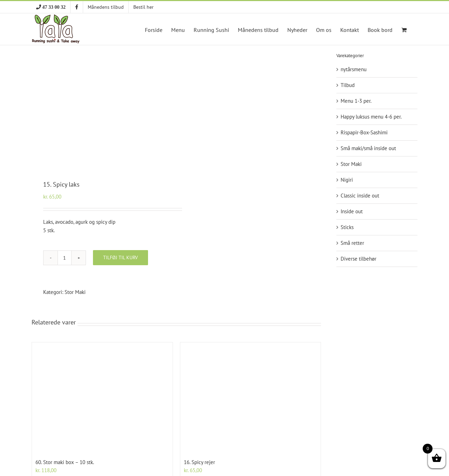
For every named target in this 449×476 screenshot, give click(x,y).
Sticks (347, 227)
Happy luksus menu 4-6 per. (371, 117)
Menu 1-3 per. (356, 101)
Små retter (352, 243)
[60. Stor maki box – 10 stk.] (102, 398)
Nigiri (347, 180)
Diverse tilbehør (358, 259)
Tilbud (348, 85)
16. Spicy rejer (199, 462)
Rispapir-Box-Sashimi (364, 132)
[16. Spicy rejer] (251, 398)
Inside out (352, 211)
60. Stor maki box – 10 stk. (65, 462)
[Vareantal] (65, 258)
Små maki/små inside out (368, 148)
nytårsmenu (354, 69)
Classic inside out (360, 196)
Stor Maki (75, 292)
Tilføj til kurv (120, 257)
